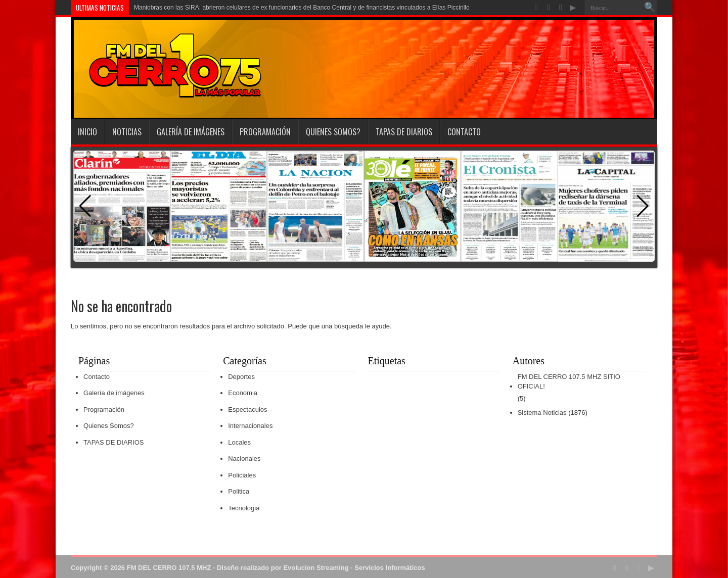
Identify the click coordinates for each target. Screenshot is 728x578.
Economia (243, 393)
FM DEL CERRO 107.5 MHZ (169, 568)
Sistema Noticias (542, 413)
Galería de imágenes (191, 132)
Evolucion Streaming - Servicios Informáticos (354, 568)
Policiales (242, 475)
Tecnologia (244, 508)
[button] (643, 206)
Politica (239, 491)
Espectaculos (247, 410)
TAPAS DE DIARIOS (404, 132)
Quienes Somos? (333, 132)
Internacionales (250, 426)
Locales (239, 442)
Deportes (241, 377)
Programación (265, 132)
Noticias (127, 132)
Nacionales (244, 459)
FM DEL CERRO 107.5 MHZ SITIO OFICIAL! (569, 382)
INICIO (87, 132)
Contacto (464, 132)
